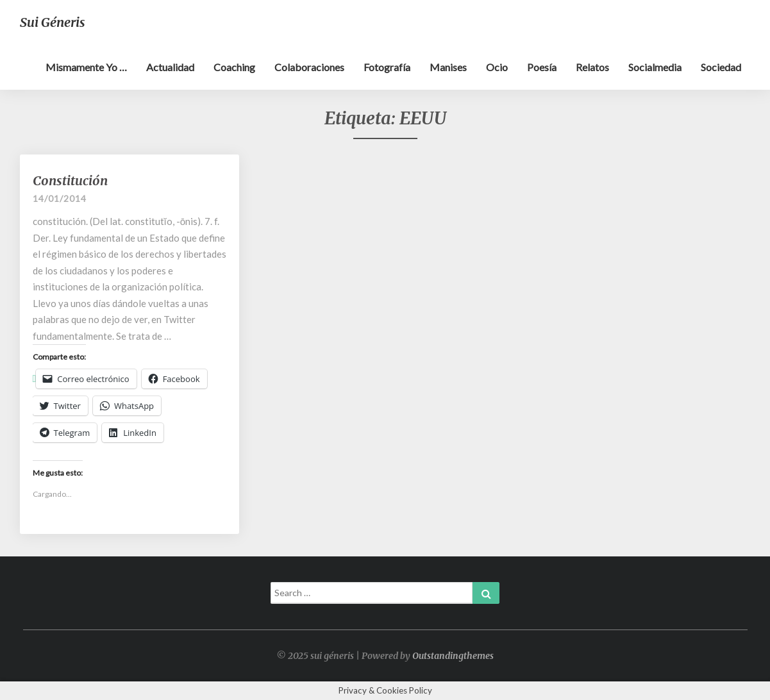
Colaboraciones (309, 67)
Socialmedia (655, 67)
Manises (448, 67)
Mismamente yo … (86, 67)
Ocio (497, 67)
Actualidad (170, 67)
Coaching (234, 67)
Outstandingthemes (453, 656)
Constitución (70, 180)
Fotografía (387, 67)
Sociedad (721, 67)
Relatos (592, 67)
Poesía (542, 67)
